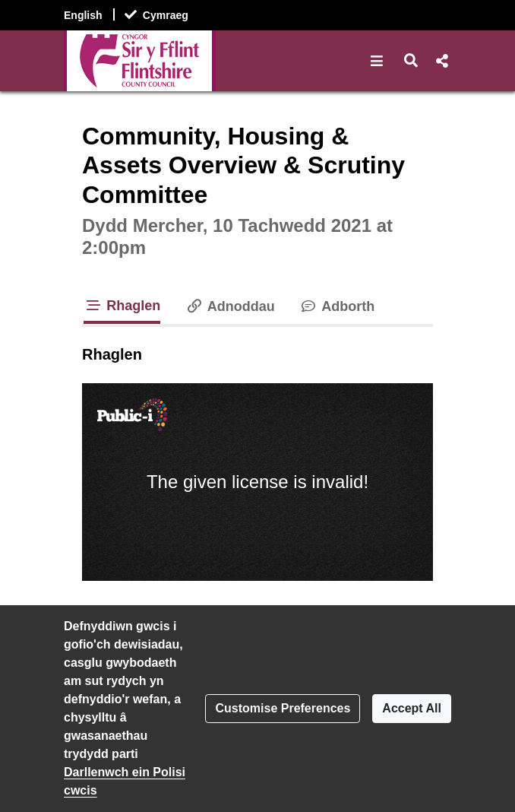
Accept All (412, 708)
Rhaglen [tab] (122, 306)
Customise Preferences (283, 708)
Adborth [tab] (337, 306)
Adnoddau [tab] (230, 306)
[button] (377, 61)
